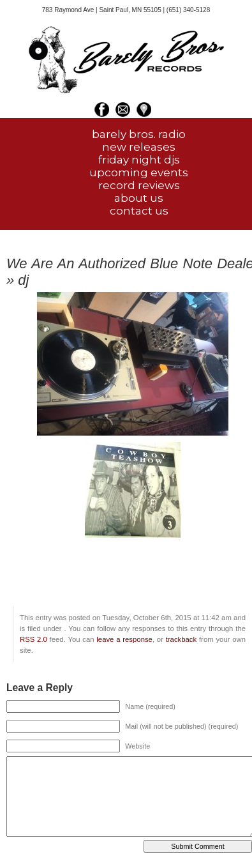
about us (139, 198)
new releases (139, 147)
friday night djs (139, 160)
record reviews (139, 185)
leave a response (124, 639)
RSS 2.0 (33, 639)
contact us (139, 211)
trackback (181, 639)
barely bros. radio (139, 134)
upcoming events (139, 172)
